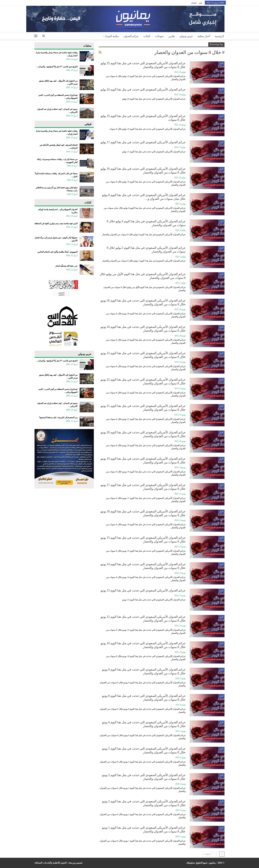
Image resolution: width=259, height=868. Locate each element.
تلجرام (194, 3)
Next (207, 854)
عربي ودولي (186, 36)
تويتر (201, 3)
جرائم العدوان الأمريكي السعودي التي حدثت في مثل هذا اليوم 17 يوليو (143, 142)
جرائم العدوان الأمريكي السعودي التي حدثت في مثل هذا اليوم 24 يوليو (143, 89)
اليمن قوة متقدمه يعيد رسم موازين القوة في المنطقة (56, 223)
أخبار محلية (204, 36)
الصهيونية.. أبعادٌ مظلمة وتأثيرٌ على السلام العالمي (57, 252)
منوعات (159, 36)
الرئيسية (219, 36)
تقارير (172, 36)
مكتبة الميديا (112, 36)
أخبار (221, 63)
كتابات (147, 36)
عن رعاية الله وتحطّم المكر (66, 266)
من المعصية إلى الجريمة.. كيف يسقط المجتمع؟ (58, 417)
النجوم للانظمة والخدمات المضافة (51, 863)
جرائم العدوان (131, 36)
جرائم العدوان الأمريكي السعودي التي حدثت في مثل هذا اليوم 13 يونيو (143, 590)
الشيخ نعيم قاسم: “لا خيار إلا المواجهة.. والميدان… (57, 67)
